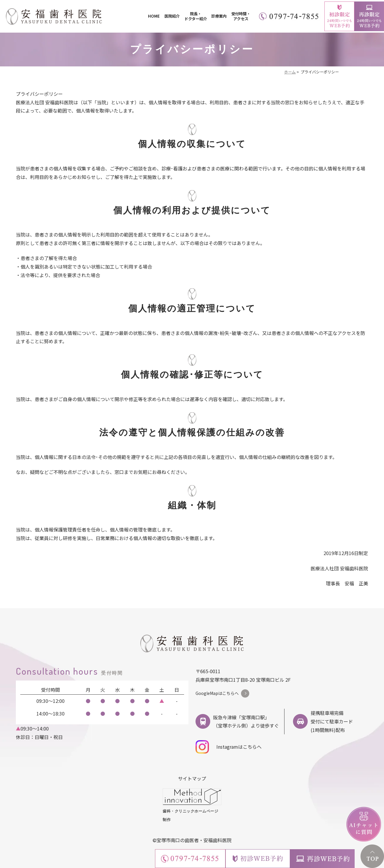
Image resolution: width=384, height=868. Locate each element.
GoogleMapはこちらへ (217, 693)
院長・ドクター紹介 (196, 16)
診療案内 (219, 16)
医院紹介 (172, 16)
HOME (154, 16)
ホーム (290, 72)
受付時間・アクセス (241, 16)
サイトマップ (192, 778)
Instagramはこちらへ (229, 747)
